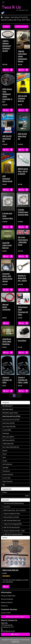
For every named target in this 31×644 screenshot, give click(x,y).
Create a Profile (6, 613)
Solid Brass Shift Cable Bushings (7, 341)
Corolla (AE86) (7, 430)
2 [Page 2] (17, 396)
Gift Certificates (7, 464)
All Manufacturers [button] (21, 27)
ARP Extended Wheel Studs (7, 179)
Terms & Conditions (7, 599)
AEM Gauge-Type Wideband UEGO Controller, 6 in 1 (7, 95)
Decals (4, 454)
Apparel (5, 451)
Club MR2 (5, 468)
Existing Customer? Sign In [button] (15, 617)
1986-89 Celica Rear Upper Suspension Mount (23, 56)
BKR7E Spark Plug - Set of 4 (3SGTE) (23, 171)
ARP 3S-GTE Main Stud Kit (22, 136)
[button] (2, 13)
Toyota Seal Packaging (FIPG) (13, 524)
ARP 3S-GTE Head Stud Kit (7, 139)
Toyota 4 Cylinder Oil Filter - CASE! (23, 380)
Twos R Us (16, 640)
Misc (4, 485)
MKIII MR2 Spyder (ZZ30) (10, 413)
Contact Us (4, 606)
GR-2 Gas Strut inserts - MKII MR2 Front (23, 241)
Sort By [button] (6, 27)
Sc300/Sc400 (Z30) (8, 444)
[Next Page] (20, 396)
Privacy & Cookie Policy (8, 596)
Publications (6, 471)
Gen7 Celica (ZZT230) (9, 427)
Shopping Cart (7, 489)
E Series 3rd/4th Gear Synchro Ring (23, 212)
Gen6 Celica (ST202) (8, 423)
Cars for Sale (6, 478)
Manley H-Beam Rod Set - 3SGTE (22, 278)
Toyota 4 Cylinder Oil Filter (7, 380)
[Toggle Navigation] (3, 2)
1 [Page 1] (15, 395)
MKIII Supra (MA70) (8, 440)
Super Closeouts (7, 481)
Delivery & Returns (7, 602)
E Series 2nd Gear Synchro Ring (8, 216)
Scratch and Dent (8, 474)
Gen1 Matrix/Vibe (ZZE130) (11, 447)
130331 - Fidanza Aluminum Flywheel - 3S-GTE (7, 46)
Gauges (5, 461)
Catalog (7, 17)
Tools (4, 457)
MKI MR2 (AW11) (8, 406)
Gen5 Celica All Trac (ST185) (11, 420)
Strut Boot (22, 340)
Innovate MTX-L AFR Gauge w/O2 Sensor (7, 277)
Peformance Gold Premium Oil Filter (23, 311)
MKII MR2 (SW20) (8, 409)
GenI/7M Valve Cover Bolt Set (7, 245)
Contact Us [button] (16, 634)
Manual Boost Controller (6, 307)
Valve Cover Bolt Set (10, 570)
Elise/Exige (6, 433)
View (6, 70)
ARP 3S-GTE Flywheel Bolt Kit (22, 98)
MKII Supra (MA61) (8, 437)
